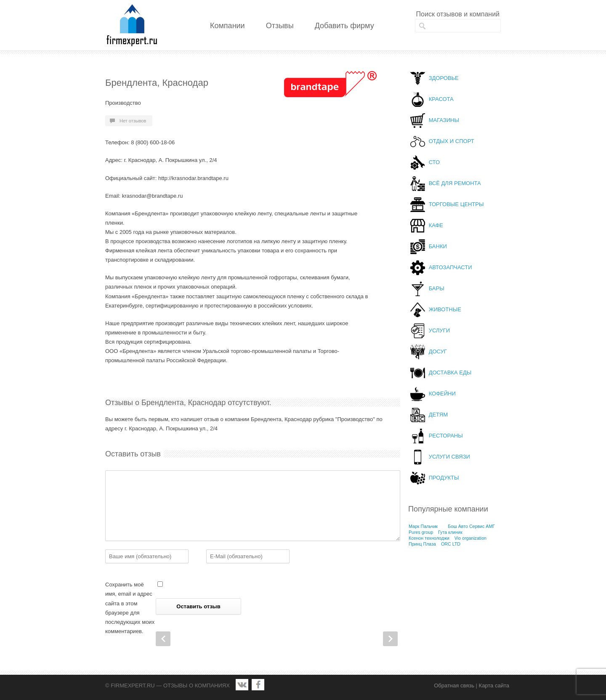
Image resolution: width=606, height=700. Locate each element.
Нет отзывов (133, 121)
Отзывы (280, 26)
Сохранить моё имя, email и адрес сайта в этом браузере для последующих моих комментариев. (130, 608)
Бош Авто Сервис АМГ (471, 526)
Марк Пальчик (423, 526)
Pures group (421, 532)
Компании (227, 26)
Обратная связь (454, 685)
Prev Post (163, 639)
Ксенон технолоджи (429, 538)
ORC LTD (451, 544)
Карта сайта (494, 685)
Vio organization (470, 538)
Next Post (390, 639)
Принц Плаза (422, 544)
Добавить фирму (344, 26)
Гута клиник (450, 532)
